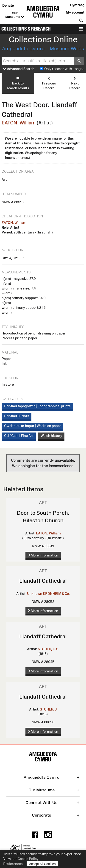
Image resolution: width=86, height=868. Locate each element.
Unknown (35, 594)
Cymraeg (77, 5)
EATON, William (19, 123)
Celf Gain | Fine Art (19, 436)
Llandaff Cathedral (43, 581)
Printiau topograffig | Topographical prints (37, 406)
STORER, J (48, 709)
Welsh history (51, 436)
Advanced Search (19, 69)
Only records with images (64, 69)
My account (75, 12)
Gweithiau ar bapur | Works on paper (33, 426)
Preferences (13, 864)
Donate (8, 5)
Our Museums (15, 15)
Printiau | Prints (17, 416)
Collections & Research (26, 29)
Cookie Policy (28, 859)
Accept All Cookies (42, 864)
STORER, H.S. (49, 649)
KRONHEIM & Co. (56, 594)
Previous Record (49, 83)
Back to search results (18, 83)
